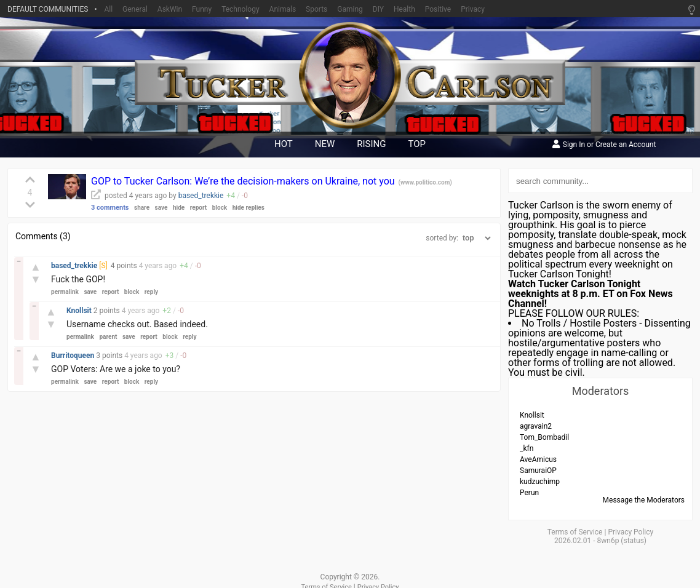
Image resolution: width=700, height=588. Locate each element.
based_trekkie (201, 196)
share (142, 208)
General (135, 9)
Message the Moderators (644, 500)
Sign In (574, 145)
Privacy (473, 9)
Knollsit (80, 311)
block (220, 208)
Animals (283, 9)
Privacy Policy (630, 532)
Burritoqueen (74, 356)
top (417, 144)
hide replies (249, 208)
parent (108, 337)
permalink (65, 292)
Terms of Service (575, 532)
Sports (316, 9)
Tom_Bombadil (544, 437)
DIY (378, 9)
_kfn (527, 448)
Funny (202, 9)
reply (151, 292)
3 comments (110, 208)
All (108, 9)
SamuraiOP (538, 471)
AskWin (170, 9)
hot (284, 144)
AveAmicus (538, 459)
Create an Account (626, 145)
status (633, 541)
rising (371, 144)
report (199, 208)
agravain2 (536, 426)
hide (179, 208)
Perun (529, 493)
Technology (240, 9)
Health (404, 9)
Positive (438, 9)
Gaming (350, 9)
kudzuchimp (540, 482)
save (161, 208)
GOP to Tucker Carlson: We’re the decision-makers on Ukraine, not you (244, 181)
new (325, 144)
